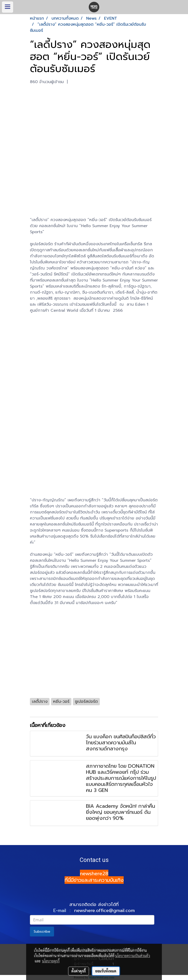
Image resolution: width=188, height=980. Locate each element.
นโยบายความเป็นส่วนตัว (133, 956)
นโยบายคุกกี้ (51, 961)
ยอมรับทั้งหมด (106, 971)
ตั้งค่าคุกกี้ (79, 971)
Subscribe (42, 932)
